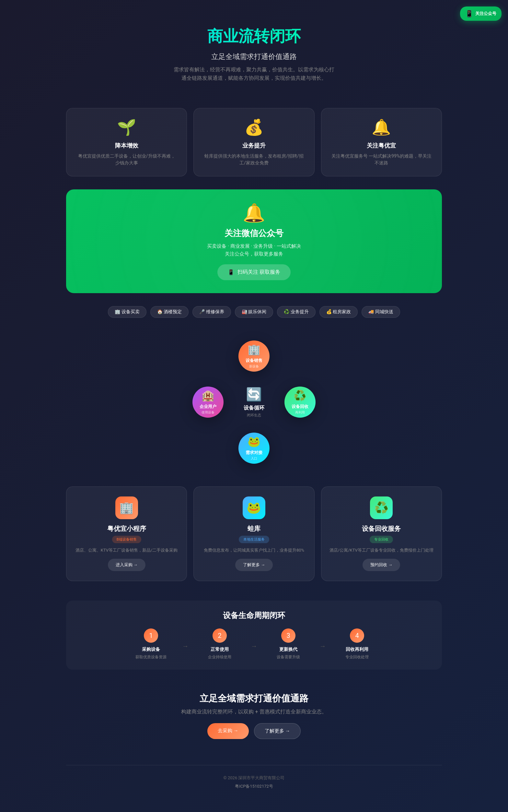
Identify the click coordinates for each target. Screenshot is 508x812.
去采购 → (228, 731)
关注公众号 (481, 14)
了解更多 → (277, 731)
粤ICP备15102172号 (254, 786)
